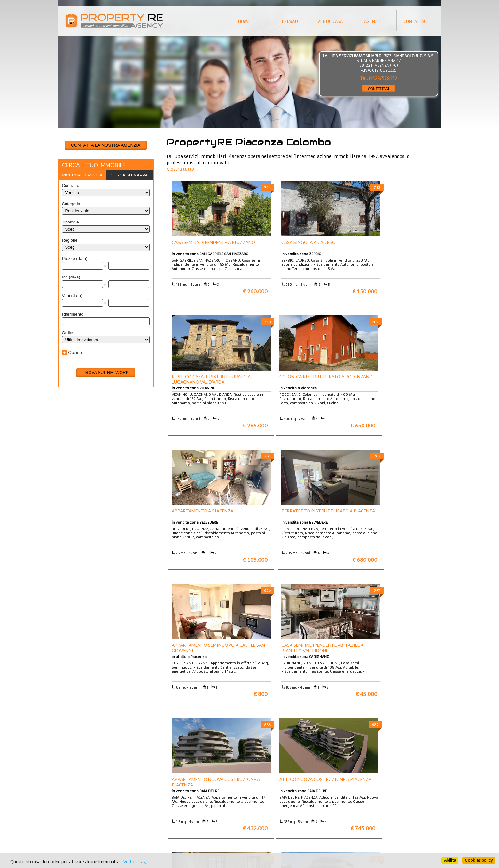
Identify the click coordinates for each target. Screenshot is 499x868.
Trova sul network (106, 373)
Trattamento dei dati (274, 806)
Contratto (71, 186)
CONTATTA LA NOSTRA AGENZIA (106, 145)
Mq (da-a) (71, 277)
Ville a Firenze (172, 806)
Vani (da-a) (72, 296)
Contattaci (264, 821)
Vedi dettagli (135, 861)
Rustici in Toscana (175, 821)
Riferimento (73, 314)
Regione (70, 240)
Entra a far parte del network (90, 816)
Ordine (68, 333)
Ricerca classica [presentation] (82, 175)
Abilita (450, 860)
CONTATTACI (378, 89)
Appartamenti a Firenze (181, 811)
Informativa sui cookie (276, 816)
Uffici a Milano (172, 826)
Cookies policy (479, 860)
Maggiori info (395, 745)
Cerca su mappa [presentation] (129, 175)
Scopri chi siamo (78, 806)
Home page (264, 826)
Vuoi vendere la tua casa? (87, 811)
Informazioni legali (273, 811)
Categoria (71, 204)
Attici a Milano (172, 816)
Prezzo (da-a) (75, 258)
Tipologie (70, 222)
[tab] (82, 175)
